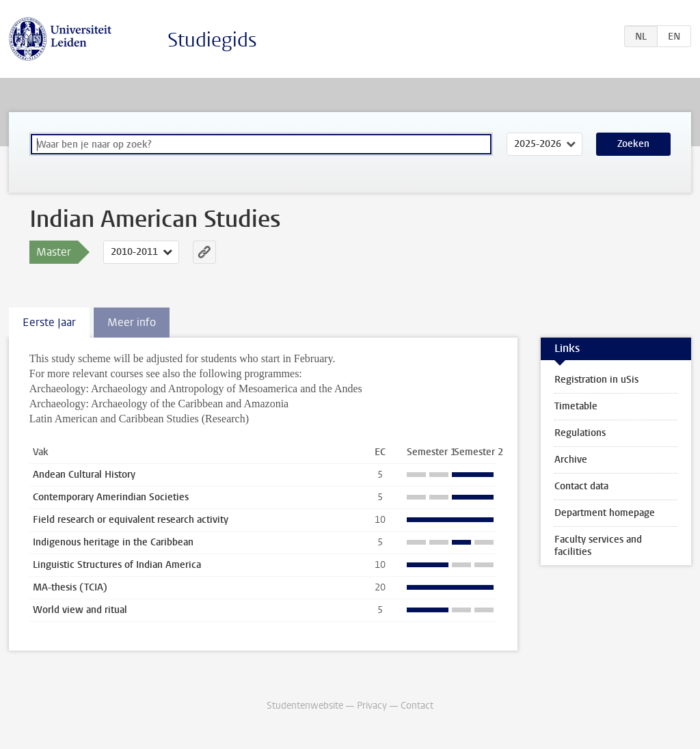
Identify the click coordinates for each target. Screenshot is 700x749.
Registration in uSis (596, 380)
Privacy (372, 706)
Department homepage (605, 513)
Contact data (581, 486)
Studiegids (212, 40)
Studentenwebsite (305, 706)
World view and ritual (80, 610)
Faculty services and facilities (598, 546)
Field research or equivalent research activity (131, 520)
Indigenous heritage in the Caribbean (113, 542)
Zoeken (633, 144)
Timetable (576, 406)
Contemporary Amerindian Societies (111, 497)
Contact (417, 706)
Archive (571, 460)
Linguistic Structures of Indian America (117, 565)
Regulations (580, 433)
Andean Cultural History (84, 475)
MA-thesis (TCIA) (70, 587)
